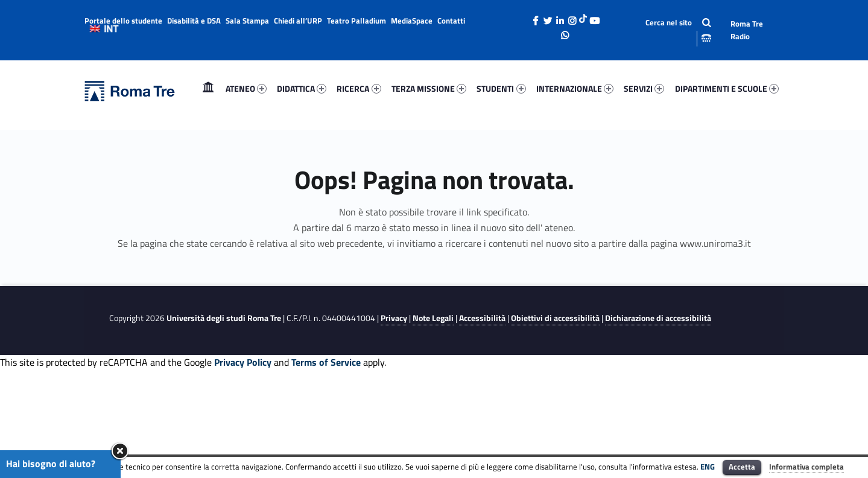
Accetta (742, 467)
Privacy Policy (243, 362)
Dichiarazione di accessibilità (658, 318)
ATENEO (246, 88)
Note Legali (433, 318)
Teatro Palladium (356, 21)
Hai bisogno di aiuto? (51, 464)
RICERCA (359, 88)
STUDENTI (501, 88)
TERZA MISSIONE (429, 88)
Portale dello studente (123, 21)
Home (208, 88)
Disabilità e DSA (194, 21)
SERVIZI (644, 88)
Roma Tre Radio (747, 30)
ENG (708, 467)
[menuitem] (208, 89)
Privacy (394, 318)
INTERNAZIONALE (575, 88)
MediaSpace (412, 21)
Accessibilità (482, 318)
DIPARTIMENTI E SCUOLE (727, 88)
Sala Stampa (247, 21)
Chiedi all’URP (298, 21)
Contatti (451, 21)
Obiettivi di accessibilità (555, 318)
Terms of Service (326, 362)
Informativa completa (806, 467)
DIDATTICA (302, 88)
